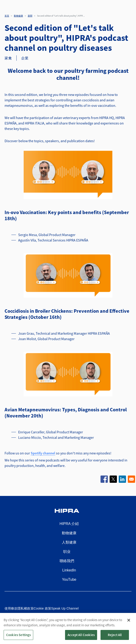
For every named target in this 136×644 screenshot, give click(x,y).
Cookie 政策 (42, 608)
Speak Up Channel (65, 608)
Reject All (115, 639)
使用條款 (11, 608)
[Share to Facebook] (104, 479)
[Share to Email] (131, 479)
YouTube (69, 579)
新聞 (30, 16)
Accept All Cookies (81, 639)
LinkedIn (69, 570)
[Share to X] (113, 479)
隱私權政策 (26, 608)
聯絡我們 (67, 561)
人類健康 (69, 542)
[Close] (129, 624)
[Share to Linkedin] (122, 479)
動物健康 (18, 16)
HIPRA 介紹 (69, 524)
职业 (67, 552)
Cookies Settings (18, 639)
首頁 (7, 16)
